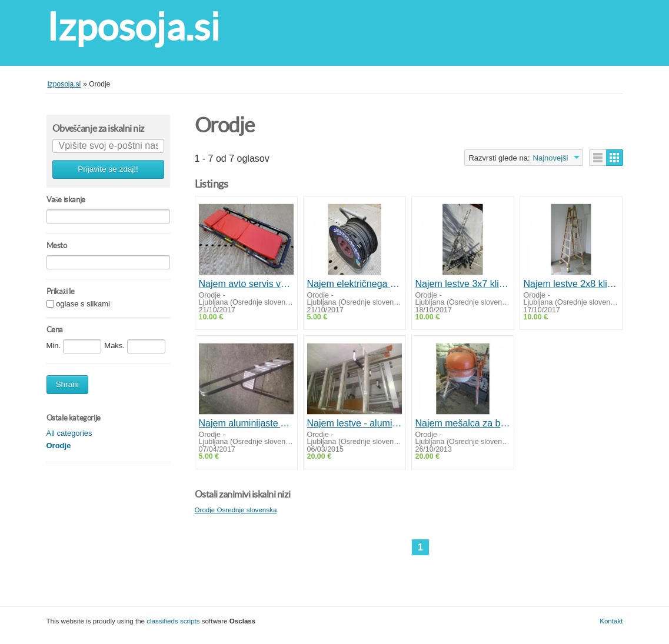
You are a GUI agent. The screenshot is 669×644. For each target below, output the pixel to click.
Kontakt (611, 621)
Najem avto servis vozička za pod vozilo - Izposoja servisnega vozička (246, 284)
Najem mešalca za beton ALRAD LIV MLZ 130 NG (463, 423)
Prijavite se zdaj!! (108, 169)
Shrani (67, 384)
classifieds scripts (173, 621)
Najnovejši (551, 158)
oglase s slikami (83, 304)
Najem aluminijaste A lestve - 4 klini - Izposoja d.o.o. (246, 423)
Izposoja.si (133, 27)
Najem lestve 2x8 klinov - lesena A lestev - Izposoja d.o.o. (571, 284)
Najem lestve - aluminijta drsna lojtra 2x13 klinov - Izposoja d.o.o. (355, 423)
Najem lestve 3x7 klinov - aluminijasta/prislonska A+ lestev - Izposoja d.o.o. (463, 284)
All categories (69, 433)
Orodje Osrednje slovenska (236, 510)
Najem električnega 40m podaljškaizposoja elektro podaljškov (355, 284)
